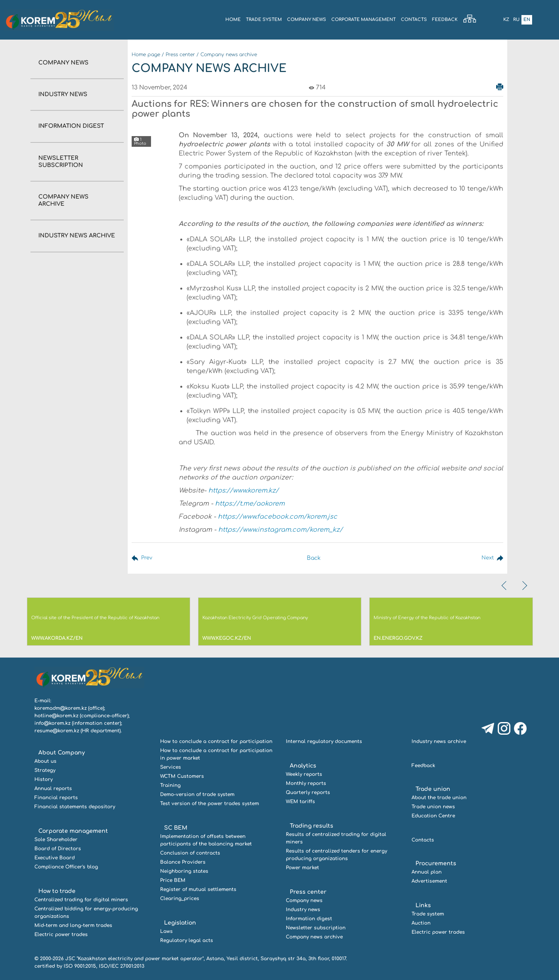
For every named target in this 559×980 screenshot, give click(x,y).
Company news (63, 63)
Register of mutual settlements (198, 889)
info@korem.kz (52, 723)
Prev (147, 558)
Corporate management (364, 20)
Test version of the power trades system (210, 804)
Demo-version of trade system (197, 794)
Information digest (71, 126)
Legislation (180, 923)
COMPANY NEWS (307, 20)
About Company (62, 753)
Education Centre (433, 816)
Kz (506, 20)
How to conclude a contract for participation (216, 741)
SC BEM (176, 828)
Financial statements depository (75, 807)
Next (487, 558)
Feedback (445, 20)
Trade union (433, 789)
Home (233, 20)
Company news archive (229, 55)
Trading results (312, 826)
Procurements (436, 863)
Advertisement (429, 881)
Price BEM (173, 880)
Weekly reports (304, 774)
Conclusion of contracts (190, 853)
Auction (421, 923)
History (43, 779)
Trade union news (433, 807)
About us (45, 761)
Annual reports (53, 789)
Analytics (303, 766)
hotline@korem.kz (56, 716)
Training (170, 785)
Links (423, 905)
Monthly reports (306, 783)
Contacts (414, 20)
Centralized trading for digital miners (81, 900)
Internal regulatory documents (324, 741)
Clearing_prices (180, 898)
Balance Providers (183, 862)
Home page (146, 55)
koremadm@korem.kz (60, 708)
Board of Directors (58, 849)
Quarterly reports (308, 792)
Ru (516, 20)
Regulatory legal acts (187, 940)
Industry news (63, 94)
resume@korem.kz (57, 731)
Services (171, 767)
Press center (180, 55)
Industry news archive (77, 236)
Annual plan (427, 872)
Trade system (264, 20)
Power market (302, 868)
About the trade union (439, 798)
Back (313, 558)
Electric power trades (61, 935)
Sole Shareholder (56, 840)
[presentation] (505, 586)
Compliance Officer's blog (66, 867)
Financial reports (56, 798)
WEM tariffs (300, 802)
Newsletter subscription (316, 928)
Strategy (45, 770)
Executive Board (55, 858)
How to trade (57, 891)
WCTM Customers (182, 776)
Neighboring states (184, 871)
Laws (166, 931)
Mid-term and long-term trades (73, 925)
